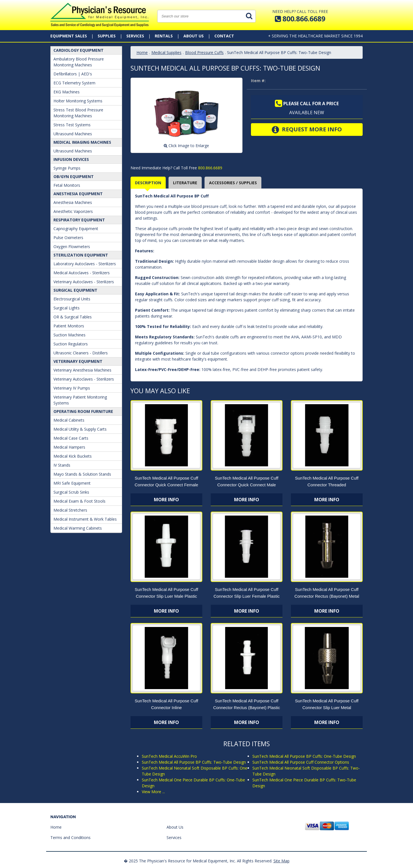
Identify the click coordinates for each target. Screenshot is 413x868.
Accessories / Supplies (233, 183)
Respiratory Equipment (79, 220)
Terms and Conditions (70, 837)
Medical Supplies (166, 52)
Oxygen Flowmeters (72, 247)
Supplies (107, 36)
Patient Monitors (69, 326)
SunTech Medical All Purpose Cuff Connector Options (301, 762)
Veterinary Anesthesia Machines (82, 370)
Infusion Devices (71, 159)
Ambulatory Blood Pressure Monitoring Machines (79, 62)
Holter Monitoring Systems (78, 101)
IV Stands (62, 465)
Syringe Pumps (67, 168)
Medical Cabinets (69, 420)
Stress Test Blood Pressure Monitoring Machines (78, 113)
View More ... (153, 792)
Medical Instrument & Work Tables (85, 519)
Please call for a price (307, 104)
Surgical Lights (67, 308)
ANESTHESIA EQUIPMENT (78, 194)
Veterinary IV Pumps (72, 388)
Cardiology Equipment (78, 50)
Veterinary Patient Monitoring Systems (80, 400)
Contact (224, 36)
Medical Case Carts (71, 438)
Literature (185, 183)
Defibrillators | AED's (73, 74)
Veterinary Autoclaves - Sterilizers (84, 282)
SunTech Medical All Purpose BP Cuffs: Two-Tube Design (194, 762)
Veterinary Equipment (78, 361)
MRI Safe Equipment (72, 483)
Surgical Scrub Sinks (71, 492)
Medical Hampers (69, 447)
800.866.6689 (210, 168)
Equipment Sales (69, 36)
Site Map (281, 861)
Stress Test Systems (72, 125)
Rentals (164, 36)
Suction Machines (69, 335)
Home (142, 52)
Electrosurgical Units (72, 299)
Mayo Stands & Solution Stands (82, 474)
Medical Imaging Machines (82, 142)
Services (135, 36)
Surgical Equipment (75, 290)
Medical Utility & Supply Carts (80, 429)
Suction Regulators (71, 344)
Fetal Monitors (67, 185)
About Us (194, 36)
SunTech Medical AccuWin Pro (169, 756)
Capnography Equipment (76, 229)
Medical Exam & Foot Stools (79, 501)
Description (148, 183)
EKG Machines (67, 92)
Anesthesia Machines (73, 202)
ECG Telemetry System (74, 83)
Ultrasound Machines (73, 134)
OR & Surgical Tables (73, 317)
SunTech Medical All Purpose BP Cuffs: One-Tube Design (304, 756)
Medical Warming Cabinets (78, 528)
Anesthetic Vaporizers (73, 211)
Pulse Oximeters (68, 238)
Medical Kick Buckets (73, 456)
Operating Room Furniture (83, 411)
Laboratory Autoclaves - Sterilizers (85, 264)
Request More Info (307, 130)
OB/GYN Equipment (74, 176)
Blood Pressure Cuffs (204, 52)
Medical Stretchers (70, 510)
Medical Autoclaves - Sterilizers (82, 273)
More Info (166, 500)
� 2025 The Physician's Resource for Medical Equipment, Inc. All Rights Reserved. (198, 861)
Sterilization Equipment (81, 255)
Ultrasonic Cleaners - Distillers (81, 353)
